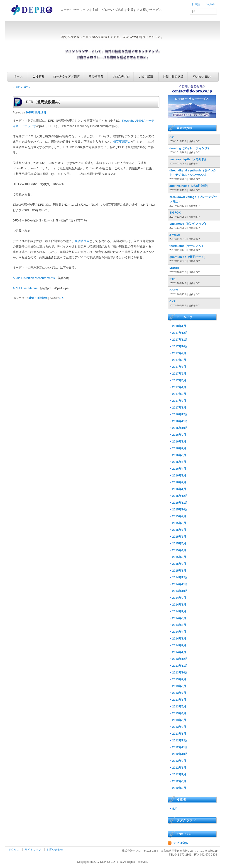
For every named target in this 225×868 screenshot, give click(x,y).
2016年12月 (180, 414)
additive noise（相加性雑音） (190, 186)
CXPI (173, 301)
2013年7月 (179, 693)
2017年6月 (179, 374)
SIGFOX (175, 213)
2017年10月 (180, 346)
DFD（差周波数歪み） (44, 102)
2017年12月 (180, 333)
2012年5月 (179, 788)
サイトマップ (33, 850)
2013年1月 (179, 734)
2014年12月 (180, 577)
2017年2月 (179, 401)
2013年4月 (179, 713)
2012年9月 (179, 761)
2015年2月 (179, 564)
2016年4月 (179, 469)
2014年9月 (179, 598)
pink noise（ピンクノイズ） (188, 224)
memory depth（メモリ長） (188, 159)
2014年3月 (179, 638)
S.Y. (61, 298)
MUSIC (174, 268)
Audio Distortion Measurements (34, 278)
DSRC (174, 290)
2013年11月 (180, 666)
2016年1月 (179, 489)
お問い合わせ (55, 850)
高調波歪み (82, 241)
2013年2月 (179, 727)
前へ (17, 87)
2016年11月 (180, 421)
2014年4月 (179, 632)
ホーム (17, 77)
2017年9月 (179, 353)
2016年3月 (179, 475)
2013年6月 (179, 700)
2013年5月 (179, 706)
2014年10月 (180, 591)
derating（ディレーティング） (190, 148)
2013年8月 (179, 686)
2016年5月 (179, 462)
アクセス (14, 850)
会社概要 (38, 77)
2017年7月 (179, 367)
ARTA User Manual (26, 288)
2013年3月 (179, 720)
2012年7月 (179, 774)
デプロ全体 (181, 843)
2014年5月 (179, 625)
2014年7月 (179, 611)
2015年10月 (180, 509)
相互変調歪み (122, 142)
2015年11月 (180, 503)
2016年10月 (180, 428)
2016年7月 (179, 448)
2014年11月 (180, 584)
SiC (172, 137)
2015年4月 (179, 550)
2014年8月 (179, 605)
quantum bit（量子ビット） (188, 257)
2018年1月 (179, 326)
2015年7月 (179, 530)
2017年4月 (179, 387)
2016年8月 (179, 441)
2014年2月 (179, 645)
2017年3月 (179, 394)
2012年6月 (179, 781)
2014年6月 (179, 618)
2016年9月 (179, 435)
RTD (172, 279)
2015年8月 (179, 523)
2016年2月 (179, 482)
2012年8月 (179, 768)
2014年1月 (179, 652)
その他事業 (96, 77)
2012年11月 (180, 747)
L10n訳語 (146, 77)
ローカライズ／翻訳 (66, 77)
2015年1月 (179, 571)
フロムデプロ (121, 77)
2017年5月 (179, 380)
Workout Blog (203, 77)
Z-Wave (175, 235)
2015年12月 (180, 496)
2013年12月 (180, 659)
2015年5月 (179, 543)
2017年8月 (179, 360)
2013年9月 (179, 679)
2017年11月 (180, 340)
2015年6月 (179, 537)
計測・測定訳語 (173, 77)
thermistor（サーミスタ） (187, 246)
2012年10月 (180, 754)
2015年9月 (179, 516)
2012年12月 (180, 740)
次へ (28, 87)
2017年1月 (179, 408)
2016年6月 (179, 455)
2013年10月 (180, 672)
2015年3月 (179, 557)
